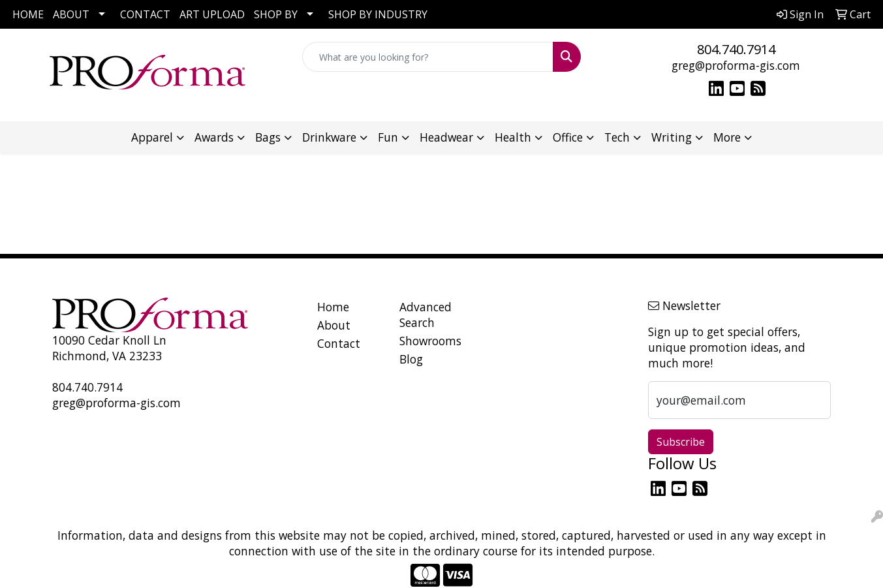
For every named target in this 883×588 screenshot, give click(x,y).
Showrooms (430, 341)
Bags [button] (268, 137)
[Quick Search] (428, 57)
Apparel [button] (152, 137)
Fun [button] (388, 137)
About (334, 325)
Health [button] (513, 137)
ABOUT (71, 14)
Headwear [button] (446, 137)
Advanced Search (426, 315)
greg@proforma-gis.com (736, 65)
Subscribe (681, 442)
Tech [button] (617, 137)
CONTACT (145, 14)
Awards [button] (214, 137)
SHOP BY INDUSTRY (378, 14)
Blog (411, 359)
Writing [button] (672, 137)
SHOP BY (276, 14)
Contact (339, 343)
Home (333, 307)
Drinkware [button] (329, 137)
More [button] (727, 137)
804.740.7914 (736, 49)
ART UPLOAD (212, 14)
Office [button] (568, 137)
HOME (28, 14)
